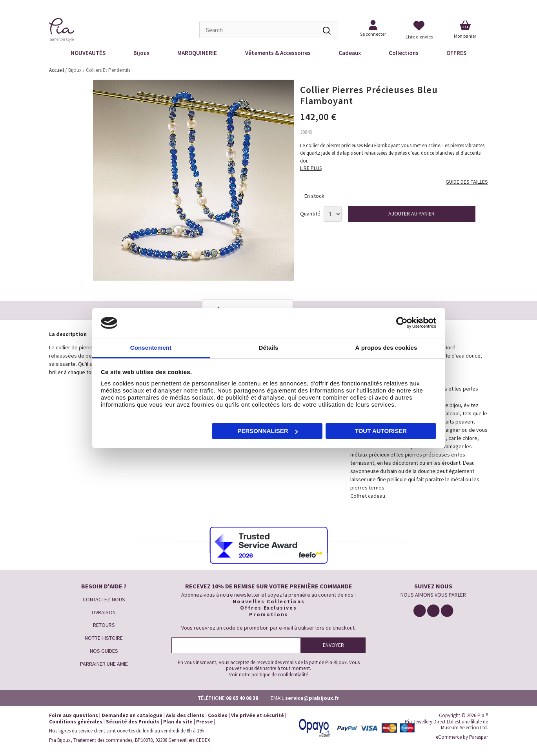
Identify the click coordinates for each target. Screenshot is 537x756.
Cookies (218, 715)
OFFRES (456, 53)
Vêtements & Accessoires (278, 53)
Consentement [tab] (151, 348)
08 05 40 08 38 (242, 698)
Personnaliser (267, 431)
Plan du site (178, 722)
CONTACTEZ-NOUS (104, 599)
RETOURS (104, 625)
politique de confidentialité (280, 675)
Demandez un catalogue (132, 715)
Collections (404, 53)
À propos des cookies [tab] (386, 348)
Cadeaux (350, 53)
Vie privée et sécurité (258, 715)
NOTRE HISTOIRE (104, 638)
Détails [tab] (269, 348)
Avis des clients (185, 715)
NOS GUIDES (104, 651)
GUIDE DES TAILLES (467, 182)
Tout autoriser (381, 431)
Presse (205, 722)
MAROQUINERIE (197, 53)
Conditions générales (76, 722)
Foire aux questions (74, 715)
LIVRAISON (104, 612)
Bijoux (141, 53)
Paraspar (479, 737)
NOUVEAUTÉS (88, 53)
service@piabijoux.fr (312, 698)
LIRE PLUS (311, 168)
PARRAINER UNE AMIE (104, 664)
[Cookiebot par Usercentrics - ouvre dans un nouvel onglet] (402, 323)
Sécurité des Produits (133, 722)
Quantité (310, 214)
